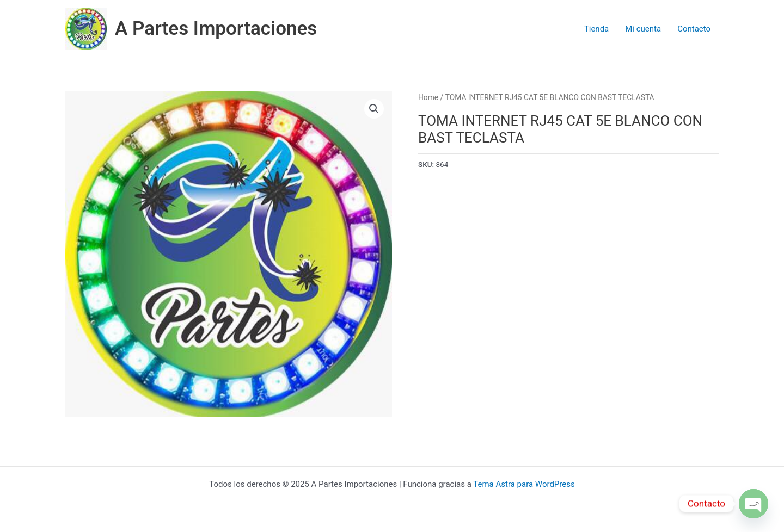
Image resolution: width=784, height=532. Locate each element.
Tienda (596, 29)
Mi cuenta (643, 29)
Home (428, 97)
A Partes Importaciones (216, 29)
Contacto (694, 29)
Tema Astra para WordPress (524, 484)
